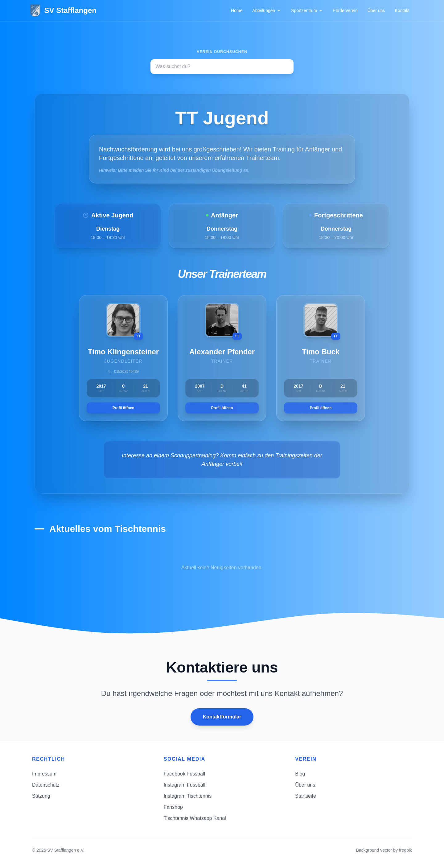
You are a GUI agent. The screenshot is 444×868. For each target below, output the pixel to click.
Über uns (376, 10)
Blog (300, 774)
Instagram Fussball (185, 785)
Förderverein (345, 10)
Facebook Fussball (184, 774)
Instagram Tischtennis (188, 796)
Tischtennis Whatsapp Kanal (195, 818)
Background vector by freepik (384, 850)
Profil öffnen (123, 408)
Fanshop (173, 807)
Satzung (41, 796)
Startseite (306, 796)
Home (237, 10)
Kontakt (402, 10)
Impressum (44, 774)
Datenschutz (46, 785)
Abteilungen (267, 10)
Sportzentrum (307, 10)
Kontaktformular (222, 717)
